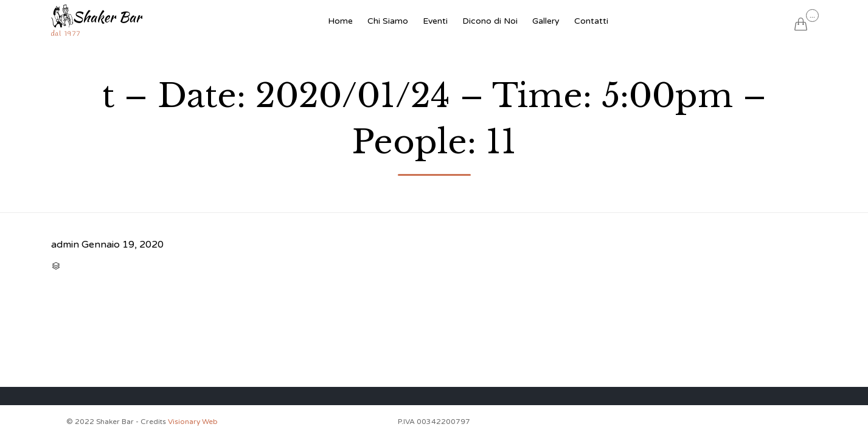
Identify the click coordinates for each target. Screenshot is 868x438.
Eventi (435, 21)
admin (65, 245)
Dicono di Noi (490, 21)
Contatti (591, 21)
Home (340, 21)
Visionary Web (193, 422)
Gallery (546, 21)
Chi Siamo (388, 21)
